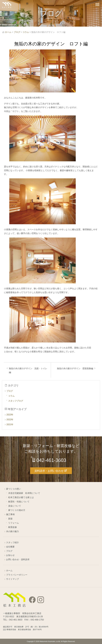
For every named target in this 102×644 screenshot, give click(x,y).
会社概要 (10, 547)
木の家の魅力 (12, 531)
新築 (10, 519)
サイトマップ (12, 579)
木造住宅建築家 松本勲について (24, 493)
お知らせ (10, 555)
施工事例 (10, 514)
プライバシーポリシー (17, 575)
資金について (15, 506)
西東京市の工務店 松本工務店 (7, 5)
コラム (11, 396)
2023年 (10, 415)
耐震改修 (12, 527)
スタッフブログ (16, 401)
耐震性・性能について (19, 502)
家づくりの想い (14, 489)
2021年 (10, 424)
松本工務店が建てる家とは (21, 497)
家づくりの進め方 (17, 510)
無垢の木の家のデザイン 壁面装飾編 (75, 368)
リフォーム (14, 523)
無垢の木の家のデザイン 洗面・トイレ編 (28, 370)
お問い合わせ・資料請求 (18, 559)
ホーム (9, 571)
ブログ (10, 391)
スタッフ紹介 (12, 542)
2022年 (10, 420)
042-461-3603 (51, 460)
